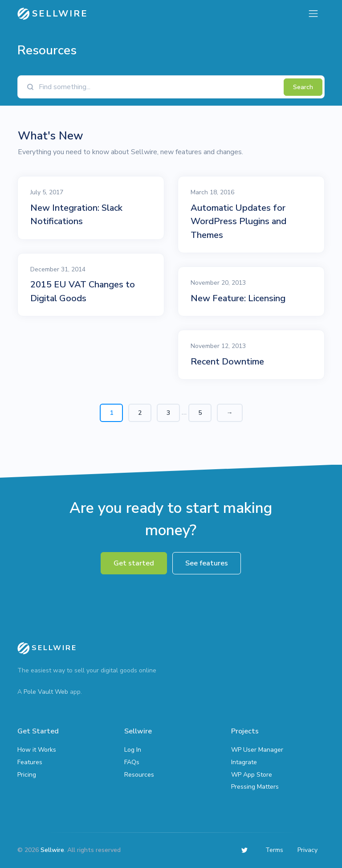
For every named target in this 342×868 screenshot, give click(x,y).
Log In (133, 750)
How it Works (37, 750)
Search (303, 87)
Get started (134, 563)
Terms (274, 850)
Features (30, 762)
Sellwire (52, 850)
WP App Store (252, 775)
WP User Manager (257, 750)
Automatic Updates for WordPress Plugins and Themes (238, 221)
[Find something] (159, 87)
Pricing (27, 775)
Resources (139, 775)
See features (207, 563)
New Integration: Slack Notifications (76, 215)
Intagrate (244, 762)
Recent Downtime (227, 362)
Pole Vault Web (46, 692)
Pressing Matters (255, 787)
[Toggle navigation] (313, 14)
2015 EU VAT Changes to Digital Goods (83, 291)
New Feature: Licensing (238, 298)
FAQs (132, 762)
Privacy (307, 850)
